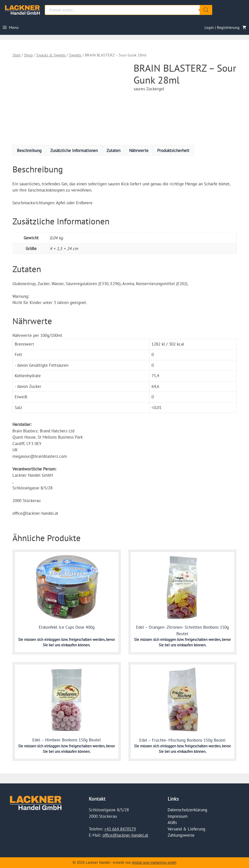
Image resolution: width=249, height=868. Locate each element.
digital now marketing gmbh (154, 862)
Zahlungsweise (181, 835)
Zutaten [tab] (113, 151)
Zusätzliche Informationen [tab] (74, 151)
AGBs (172, 822)
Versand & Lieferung (186, 829)
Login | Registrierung (222, 27)
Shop (28, 55)
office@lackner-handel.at (125, 835)
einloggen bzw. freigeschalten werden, (75, 639)
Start (16, 55)
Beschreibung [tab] (29, 151)
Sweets (75, 55)
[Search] (206, 10)
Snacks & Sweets (51, 55)
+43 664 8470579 (120, 829)
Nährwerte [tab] (139, 151)
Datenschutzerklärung (187, 810)
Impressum (178, 816)
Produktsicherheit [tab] (173, 151)
